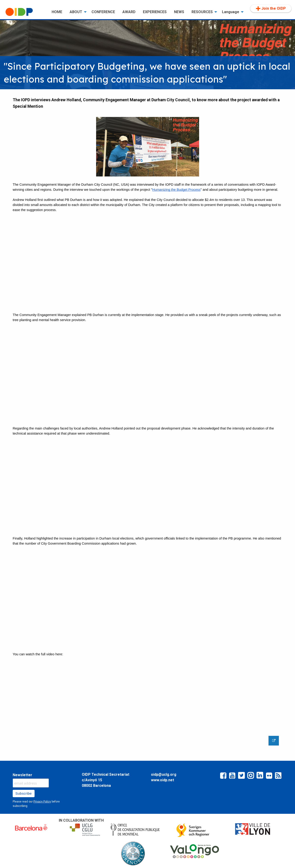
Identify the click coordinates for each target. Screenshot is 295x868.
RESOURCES (202, 12)
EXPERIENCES (155, 12)
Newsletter (22, 775)
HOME (57, 12)
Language (231, 12)
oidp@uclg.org (164, 774)
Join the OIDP (271, 9)
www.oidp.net (162, 780)
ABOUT (76, 12)
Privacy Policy (42, 802)
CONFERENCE (103, 12)
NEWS (179, 12)
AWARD (129, 12)
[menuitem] (25, 12)
